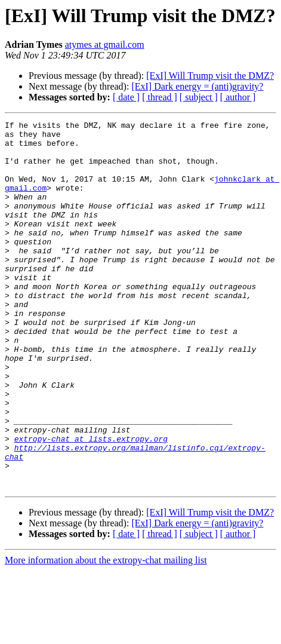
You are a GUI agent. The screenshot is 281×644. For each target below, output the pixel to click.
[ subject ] (199, 97)
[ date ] (126, 97)
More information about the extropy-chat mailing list (106, 634)
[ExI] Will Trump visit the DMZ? (210, 76)
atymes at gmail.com (105, 45)
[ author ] (238, 97)
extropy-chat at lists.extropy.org (91, 503)
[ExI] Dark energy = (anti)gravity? (197, 86)
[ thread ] (160, 97)
